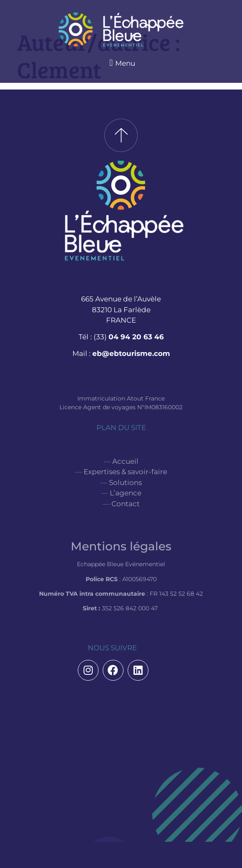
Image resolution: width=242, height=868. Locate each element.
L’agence (126, 493)
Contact (126, 504)
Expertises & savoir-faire (125, 472)
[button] (121, 63)
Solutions (125, 482)
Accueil (125, 461)
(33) (129, 337)
